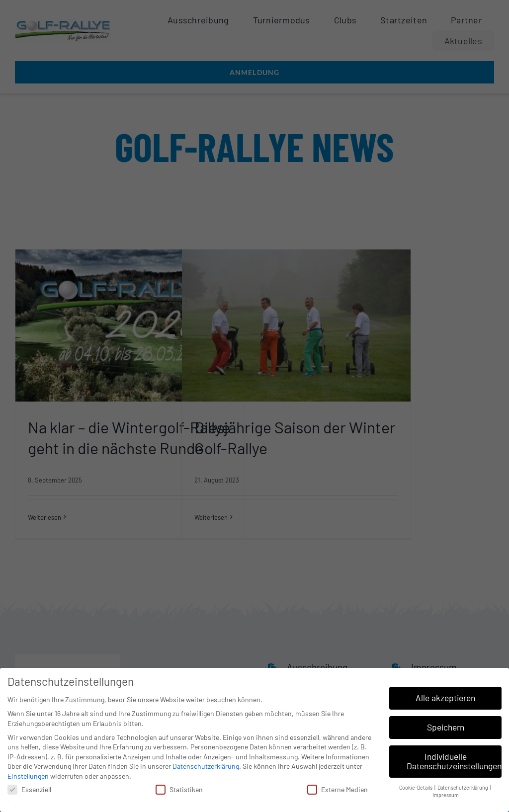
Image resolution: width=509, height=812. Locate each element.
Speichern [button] (446, 724)
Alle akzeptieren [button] (445, 695)
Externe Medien (338, 786)
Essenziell (29, 786)
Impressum (446, 792)
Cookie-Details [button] (416, 784)
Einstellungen (28, 773)
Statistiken (179, 786)
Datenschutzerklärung (206, 763)
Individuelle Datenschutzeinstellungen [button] (454, 758)
